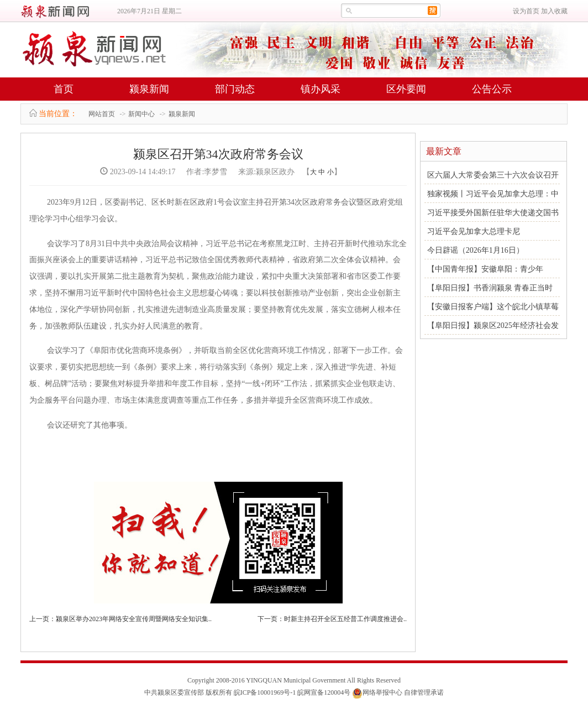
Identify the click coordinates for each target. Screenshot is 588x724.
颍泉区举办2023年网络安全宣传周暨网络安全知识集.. (134, 619)
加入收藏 (554, 11)
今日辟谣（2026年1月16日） (476, 250)
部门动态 (235, 89)
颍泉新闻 (149, 89)
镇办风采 (321, 89)
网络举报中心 (382, 692)
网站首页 (102, 114)
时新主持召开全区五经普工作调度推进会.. (345, 619)
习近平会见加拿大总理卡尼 (474, 231)
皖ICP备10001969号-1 (265, 692)
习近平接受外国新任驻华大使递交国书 (493, 213)
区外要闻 (406, 89)
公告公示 (492, 89)
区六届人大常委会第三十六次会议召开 (493, 175)
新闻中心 (141, 114)
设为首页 (526, 11)
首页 (64, 89)
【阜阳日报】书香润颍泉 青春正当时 (490, 288)
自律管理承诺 (424, 692)
